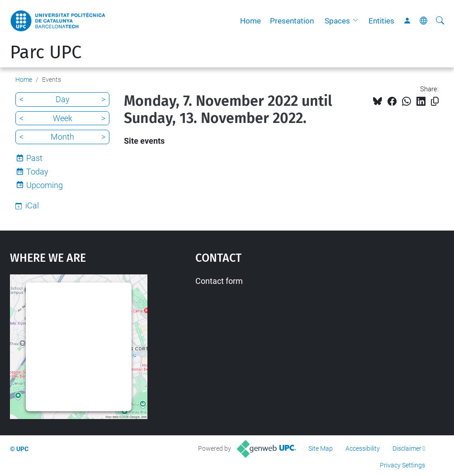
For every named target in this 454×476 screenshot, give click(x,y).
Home (251, 21)
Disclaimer (407, 448)
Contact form (219, 281)
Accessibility (363, 448)
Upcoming (45, 185)
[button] (358, 21)
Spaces (337, 21)
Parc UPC (46, 52)
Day (63, 99)
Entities (381, 21)
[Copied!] (435, 101)
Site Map (321, 448)
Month (62, 137)
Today (37, 172)
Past (34, 158)
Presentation (292, 21)
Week (63, 118)
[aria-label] (440, 21)
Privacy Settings (402, 465)
